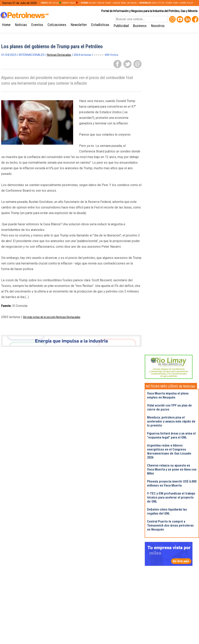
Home (6, 25)
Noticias (21, 25)
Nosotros (158, 26)
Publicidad (121, 26)
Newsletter (79, 25)
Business (140, 26)
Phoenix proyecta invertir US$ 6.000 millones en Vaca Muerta (172, 483)
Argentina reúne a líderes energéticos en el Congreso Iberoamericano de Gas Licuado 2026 (169, 451)
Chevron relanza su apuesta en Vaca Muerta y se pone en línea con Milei (172, 469)
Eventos (37, 25)
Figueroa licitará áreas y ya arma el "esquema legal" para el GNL (171, 435)
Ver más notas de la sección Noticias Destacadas (52, 317)
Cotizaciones (57, 25)
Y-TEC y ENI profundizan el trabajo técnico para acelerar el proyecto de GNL (171, 497)
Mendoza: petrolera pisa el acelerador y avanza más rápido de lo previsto (171, 421)
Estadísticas (100, 25)
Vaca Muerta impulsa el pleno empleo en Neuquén (168, 395)
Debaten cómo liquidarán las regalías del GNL (167, 511)
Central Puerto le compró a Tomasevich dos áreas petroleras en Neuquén (170, 525)
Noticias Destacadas (59, 55)
